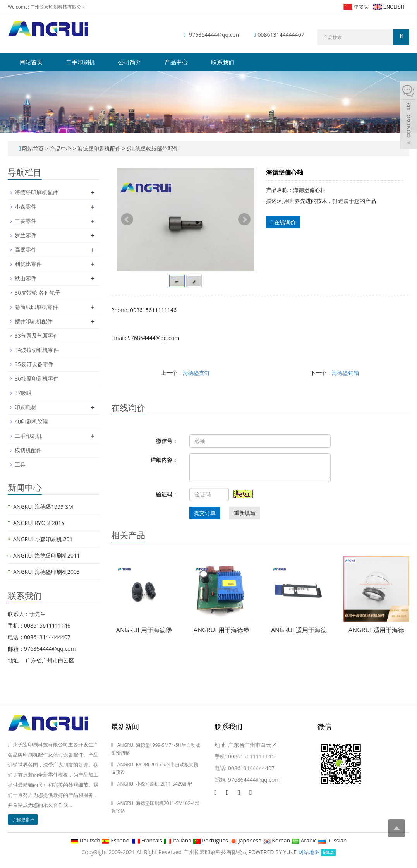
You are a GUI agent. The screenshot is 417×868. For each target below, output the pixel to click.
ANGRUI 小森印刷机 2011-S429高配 (155, 784)
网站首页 (31, 62)
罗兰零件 (26, 235)
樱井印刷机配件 (34, 321)
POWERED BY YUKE (273, 852)
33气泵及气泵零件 (37, 335)
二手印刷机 (80, 62)
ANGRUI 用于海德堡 (144, 630)
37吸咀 (23, 393)
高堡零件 (26, 250)
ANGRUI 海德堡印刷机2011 (46, 555)
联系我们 (223, 62)
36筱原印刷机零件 (37, 378)
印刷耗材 (26, 407)
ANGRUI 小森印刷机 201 (43, 539)
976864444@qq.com (215, 35)
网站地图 (309, 852)
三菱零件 (26, 221)
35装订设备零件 (34, 364)
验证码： (167, 494)
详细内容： (164, 460)
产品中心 (176, 62)
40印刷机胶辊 (31, 421)
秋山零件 (26, 278)
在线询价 (283, 222)
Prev (127, 220)
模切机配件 (28, 450)
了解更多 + (23, 819)
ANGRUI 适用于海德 (299, 630)
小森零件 (26, 207)
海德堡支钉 (196, 373)
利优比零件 (28, 264)
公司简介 (130, 62)
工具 (20, 464)
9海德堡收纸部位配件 (152, 148)
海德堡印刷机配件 (99, 148)
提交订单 (205, 513)
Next (244, 220)
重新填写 (245, 513)
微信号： (167, 441)
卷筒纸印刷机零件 (36, 307)
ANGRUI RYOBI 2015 (39, 523)
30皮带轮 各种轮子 (38, 292)
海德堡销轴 (345, 373)
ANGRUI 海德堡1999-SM (43, 507)
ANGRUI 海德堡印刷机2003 (46, 572)
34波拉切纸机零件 (37, 350)
